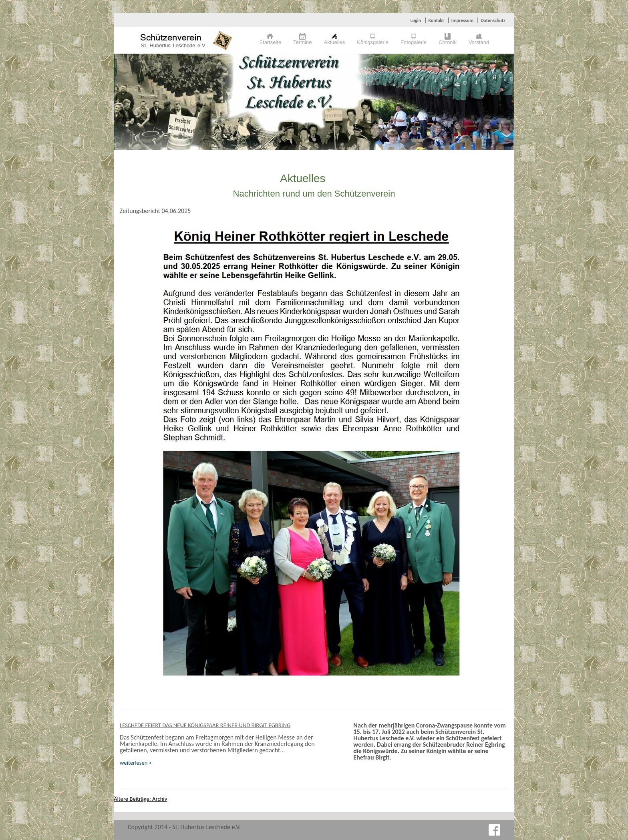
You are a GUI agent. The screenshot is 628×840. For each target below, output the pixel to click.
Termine (302, 42)
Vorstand (479, 42)
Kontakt (436, 20)
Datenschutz (493, 20)
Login (416, 20)
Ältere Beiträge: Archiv (140, 799)
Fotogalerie (414, 42)
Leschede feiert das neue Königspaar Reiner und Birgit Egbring (205, 725)
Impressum (462, 20)
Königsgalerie (373, 42)
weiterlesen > (136, 763)
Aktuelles (335, 42)
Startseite (270, 42)
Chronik (448, 42)
